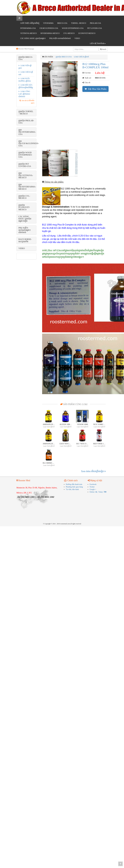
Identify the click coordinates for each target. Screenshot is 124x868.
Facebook (93, 485)
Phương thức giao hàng (74, 487)
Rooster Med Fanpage (25, 49)
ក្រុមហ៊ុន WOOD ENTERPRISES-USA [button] (25, 155)
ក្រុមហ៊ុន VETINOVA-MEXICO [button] (26, 175)
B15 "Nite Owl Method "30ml (83, 444)
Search (103, 49)
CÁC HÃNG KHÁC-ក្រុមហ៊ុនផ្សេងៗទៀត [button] (25, 219)
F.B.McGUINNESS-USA (49, 28)
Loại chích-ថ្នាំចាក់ (81, 57)
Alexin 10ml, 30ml (66, 425)
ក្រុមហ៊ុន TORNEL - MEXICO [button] (26, 113)
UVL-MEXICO (69, 33)
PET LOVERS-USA (95, 28)
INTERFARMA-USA (28, 28)
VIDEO (77, 38)
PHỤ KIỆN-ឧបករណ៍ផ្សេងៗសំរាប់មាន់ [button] (25, 230)
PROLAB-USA (95, 23)
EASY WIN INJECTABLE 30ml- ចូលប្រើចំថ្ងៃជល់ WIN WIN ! (66, 444)
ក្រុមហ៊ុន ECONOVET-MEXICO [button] (24, 207)
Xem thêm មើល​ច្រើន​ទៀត (93, 472)
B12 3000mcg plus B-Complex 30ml (49, 464)
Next (82, 104)
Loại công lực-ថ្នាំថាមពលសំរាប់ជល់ (24, 94)
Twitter (92, 487)
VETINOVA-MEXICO (28, 33)
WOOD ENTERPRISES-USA (73, 28)
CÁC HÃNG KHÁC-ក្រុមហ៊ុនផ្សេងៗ (33, 38)
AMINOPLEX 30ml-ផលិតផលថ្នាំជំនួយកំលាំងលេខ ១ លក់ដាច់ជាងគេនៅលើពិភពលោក (49, 425)
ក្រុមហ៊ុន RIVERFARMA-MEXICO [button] (27, 187)
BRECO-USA (62, 23)
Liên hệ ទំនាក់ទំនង (98, 43)
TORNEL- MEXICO (79, 23)
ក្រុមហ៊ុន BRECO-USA (64, 57)
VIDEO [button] (22, 248)
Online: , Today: (98, 492)
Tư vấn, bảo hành (72, 490)
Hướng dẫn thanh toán (74, 485)
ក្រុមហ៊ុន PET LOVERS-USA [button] (25, 165)
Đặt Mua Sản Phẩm (95, 89)
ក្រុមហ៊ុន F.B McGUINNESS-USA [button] (29, 143)
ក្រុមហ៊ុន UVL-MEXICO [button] (24, 197)
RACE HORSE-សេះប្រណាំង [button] (25, 240)
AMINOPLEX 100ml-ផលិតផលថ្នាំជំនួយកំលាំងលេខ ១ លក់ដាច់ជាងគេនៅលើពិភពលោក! (49, 444)
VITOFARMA (48, 23)
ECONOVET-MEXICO (87, 33)
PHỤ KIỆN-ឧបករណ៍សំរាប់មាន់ (60, 38)
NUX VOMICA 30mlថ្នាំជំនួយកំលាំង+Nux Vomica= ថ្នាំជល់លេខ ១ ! (99, 425)
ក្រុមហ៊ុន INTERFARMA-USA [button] (27, 132)
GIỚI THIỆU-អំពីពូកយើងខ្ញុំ (30, 23)
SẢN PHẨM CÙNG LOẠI (74, 405)
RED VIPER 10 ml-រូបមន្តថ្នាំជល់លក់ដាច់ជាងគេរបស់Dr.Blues (99, 444)
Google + (93, 490)
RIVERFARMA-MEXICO (50, 33)
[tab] (26, 58)
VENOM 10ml (83, 425)
